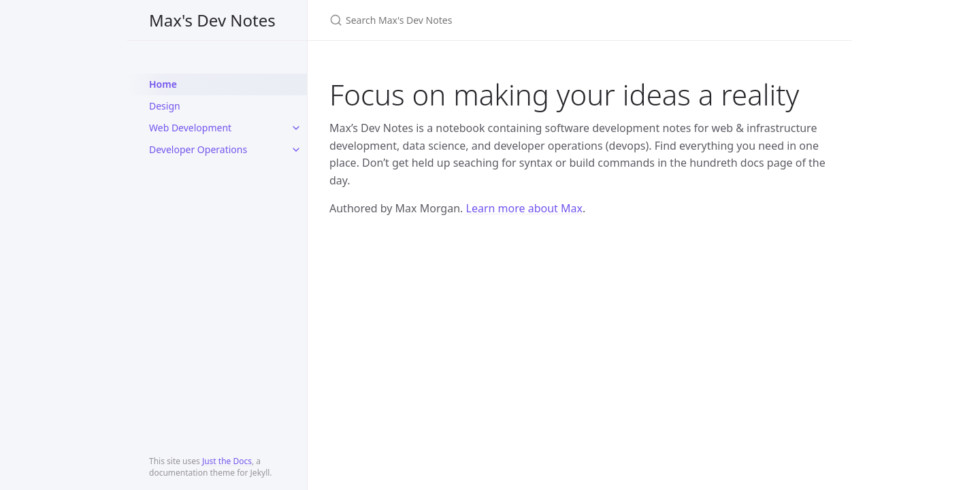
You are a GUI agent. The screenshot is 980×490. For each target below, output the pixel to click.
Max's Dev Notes (212, 20)
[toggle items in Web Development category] (296, 128)
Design (165, 106)
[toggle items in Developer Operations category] (296, 150)
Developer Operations (198, 149)
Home (163, 84)
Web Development (190, 128)
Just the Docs (227, 461)
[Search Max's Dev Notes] (490, 20)
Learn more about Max (524, 208)
